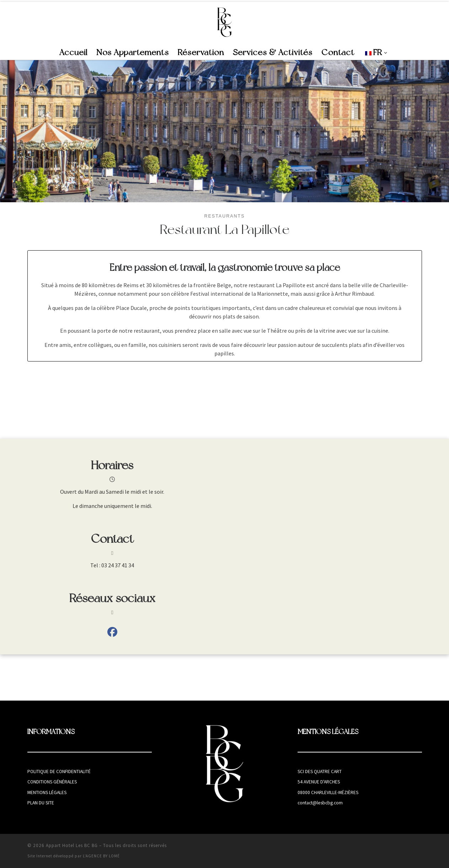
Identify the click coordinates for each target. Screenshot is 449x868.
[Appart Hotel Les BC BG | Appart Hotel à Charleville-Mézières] (224, 22)
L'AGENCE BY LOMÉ (101, 856)
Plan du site (41, 803)
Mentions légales (47, 792)
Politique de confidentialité (59, 771)
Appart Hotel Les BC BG (72, 845)
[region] (224, 131)
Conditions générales (52, 782)
